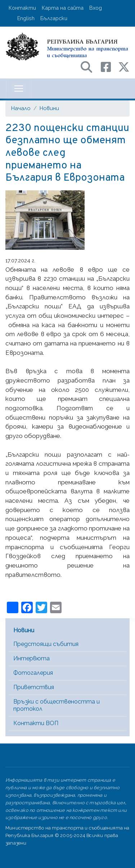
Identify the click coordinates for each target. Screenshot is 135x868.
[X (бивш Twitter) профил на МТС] (124, 66)
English (26, 18)
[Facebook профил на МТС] (109, 66)
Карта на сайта (63, 8)
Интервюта (31, 658)
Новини (49, 108)
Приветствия (34, 687)
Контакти (22, 8)
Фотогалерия (33, 673)
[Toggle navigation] (19, 89)
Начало (21, 108)
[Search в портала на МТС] (90, 66)
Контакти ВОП (36, 723)
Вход (96, 8)
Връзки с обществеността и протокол (57, 705)
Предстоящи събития (46, 644)
